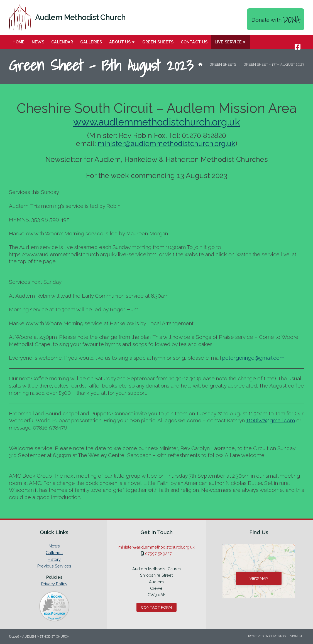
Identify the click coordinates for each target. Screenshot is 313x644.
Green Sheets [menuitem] (158, 42)
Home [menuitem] (19, 42)
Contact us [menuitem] (194, 42)
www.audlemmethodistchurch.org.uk (157, 122)
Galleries (54, 553)
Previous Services (54, 566)
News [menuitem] (38, 42)
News (54, 546)
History (54, 559)
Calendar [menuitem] (62, 42)
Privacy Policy (54, 584)
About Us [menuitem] (120, 42)
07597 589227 (158, 553)
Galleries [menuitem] (91, 42)
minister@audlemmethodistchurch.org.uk (167, 144)
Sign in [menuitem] (296, 636)
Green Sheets (223, 64)
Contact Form (156, 607)
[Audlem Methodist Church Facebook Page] (298, 47)
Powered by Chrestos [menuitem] (267, 636)
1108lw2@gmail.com (271, 420)
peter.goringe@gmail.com (253, 358)
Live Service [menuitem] (228, 42)
